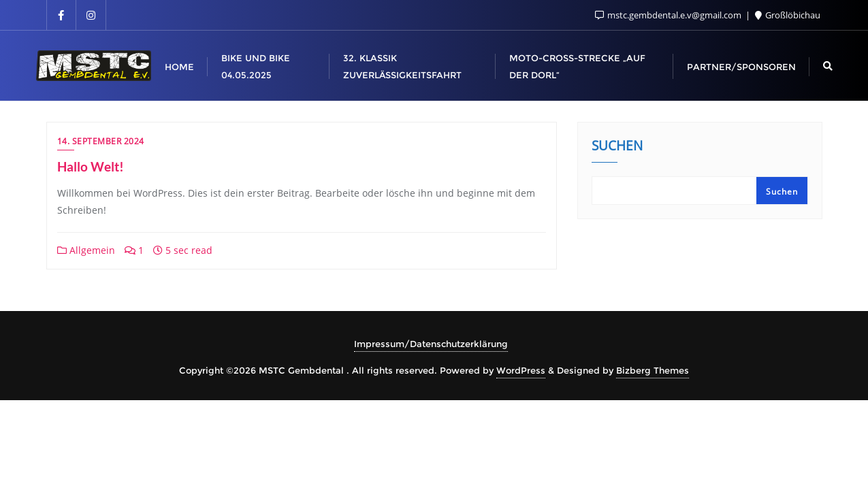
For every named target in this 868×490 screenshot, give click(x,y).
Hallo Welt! (91, 166)
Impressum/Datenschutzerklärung (431, 344)
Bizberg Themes (653, 370)
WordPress (521, 370)
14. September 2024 (101, 141)
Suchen (617, 147)
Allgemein (86, 250)
